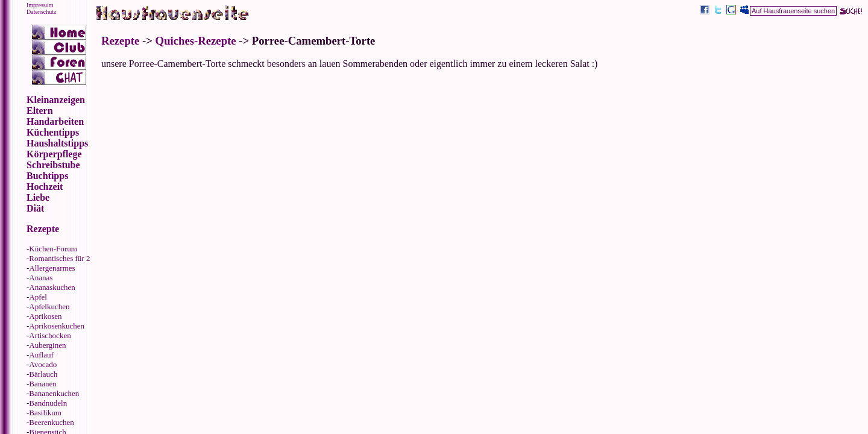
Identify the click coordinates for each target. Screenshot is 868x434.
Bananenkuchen (54, 393)
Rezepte (120, 41)
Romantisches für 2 (59, 258)
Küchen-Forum (53, 249)
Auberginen (47, 345)
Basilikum (45, 413)
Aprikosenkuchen (57, 326)
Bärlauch (43, 374)
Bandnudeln (48, 403)
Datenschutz (41, 12)
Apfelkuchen (49, 307)
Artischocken (50, 335)
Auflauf (41, 355)
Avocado (43, 364)
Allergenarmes (52, 268)
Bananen (42, 384)
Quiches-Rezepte (196, 41)
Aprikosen (45, 316)
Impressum (40, 5)
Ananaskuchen (52, 287)
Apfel (38, 297)
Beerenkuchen (51, 422)
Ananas (41, 278)
